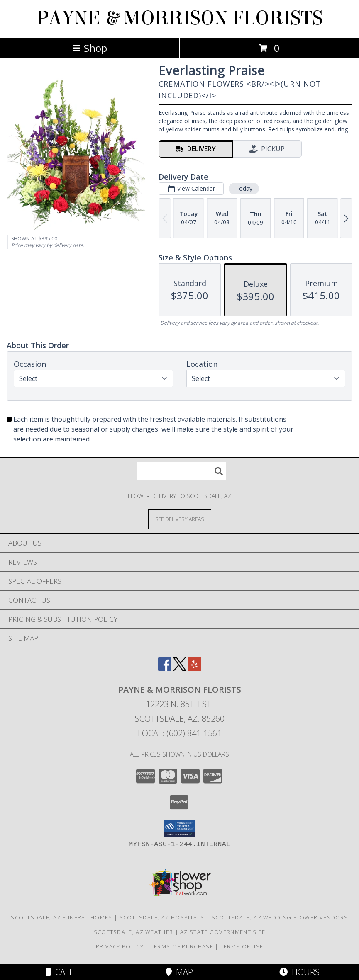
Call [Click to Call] (60, 972)
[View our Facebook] (165, 668)
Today (244, 188)
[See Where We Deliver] (180, 519)
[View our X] (180, 668)
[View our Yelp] (195, 668)
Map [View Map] (179, 972)
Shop (90, 48)
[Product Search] (181, 471)
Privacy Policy (120, 946)
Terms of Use (242, 946)
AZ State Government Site (223, 932)
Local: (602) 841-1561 (180, 733)
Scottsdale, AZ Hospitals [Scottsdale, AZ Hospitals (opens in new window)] (162, 917)
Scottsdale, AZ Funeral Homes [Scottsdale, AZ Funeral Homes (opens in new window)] (61, 917)
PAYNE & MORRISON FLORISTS (180, 18)
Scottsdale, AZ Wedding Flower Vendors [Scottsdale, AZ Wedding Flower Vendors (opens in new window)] (280, 917)
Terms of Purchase (182, 946)
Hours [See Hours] (299, 972)
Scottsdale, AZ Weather (134, 932)
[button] (179, 828)
